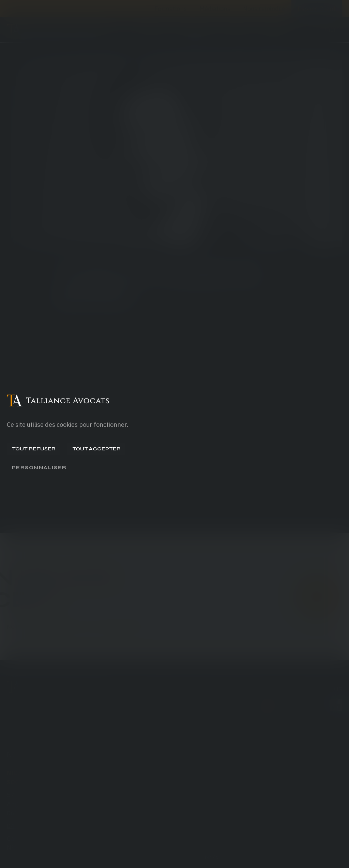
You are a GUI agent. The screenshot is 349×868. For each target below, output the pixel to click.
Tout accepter (96, 449)
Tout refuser (34, 449)
